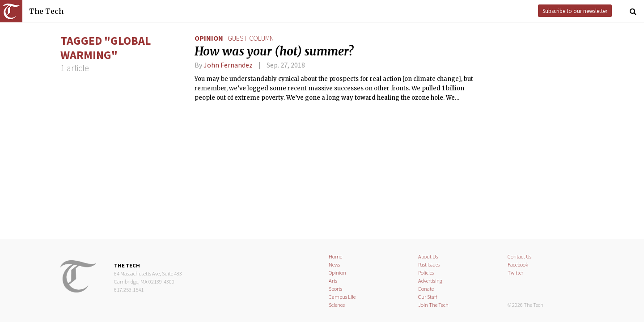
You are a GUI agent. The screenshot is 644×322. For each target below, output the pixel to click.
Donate (426, 289)
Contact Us (519, 256)
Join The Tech (433, 305)
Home (335, 256)
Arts (333, 281)
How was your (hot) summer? (274, 51)
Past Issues (429, 265)
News (334, 265)
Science (337, 305)
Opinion (209, 38)
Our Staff (428, 297)
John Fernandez (228, 65)
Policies (426, 273)
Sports (335, 289)
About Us (428, 256)
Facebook (518, 265)
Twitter (515, 273)
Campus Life (342, 297)
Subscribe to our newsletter (575, 11)
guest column (251, 38)
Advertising (430, 281)
